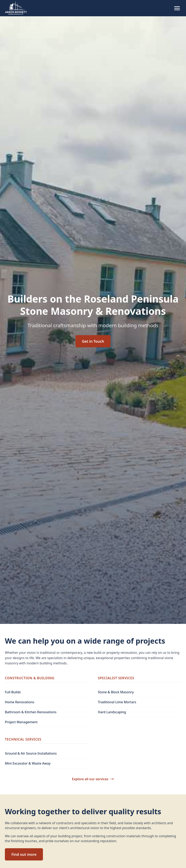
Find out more (24, 854)
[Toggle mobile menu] (177, 8)
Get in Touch (93, 341)
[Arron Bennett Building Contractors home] (16, 8)
